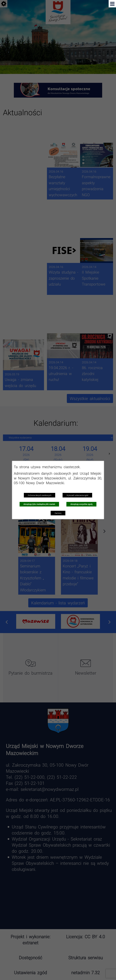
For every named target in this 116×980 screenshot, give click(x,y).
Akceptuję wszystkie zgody (81, 504)
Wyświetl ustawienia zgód (77, 495)
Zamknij (58, 513)
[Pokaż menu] (112, 4)
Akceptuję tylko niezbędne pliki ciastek (39, 504)
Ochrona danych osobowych (40, 495)
